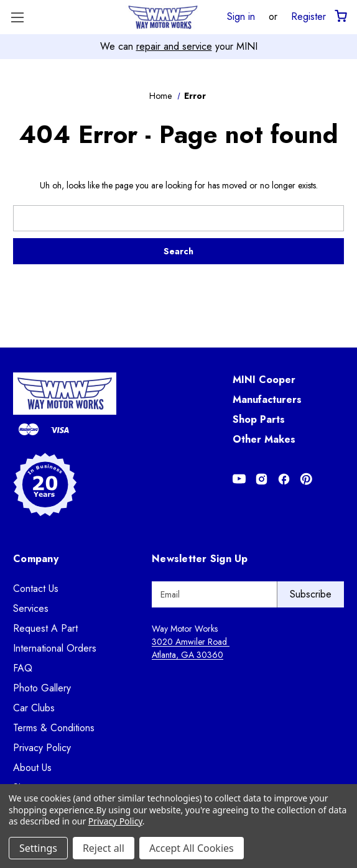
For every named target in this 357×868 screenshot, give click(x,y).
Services (31, 608)
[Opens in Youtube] (239, 479)
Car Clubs (34, 708)
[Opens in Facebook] (284, 479)
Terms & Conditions (54, 728)
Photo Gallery (42, 688)
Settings (38, 848)
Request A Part (45, 628)
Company (36, 559)
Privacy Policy (42, 748)
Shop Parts (259, 419)
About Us (32, 768)
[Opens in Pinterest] (306, 479)
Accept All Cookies (192, 848)
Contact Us (36, 589)
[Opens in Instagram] (262, 479)
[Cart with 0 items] (340, 16)
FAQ (23, 668)
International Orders (55, 648)
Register (308, 16)
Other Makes (264, 439)
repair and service (174, 46)
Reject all (104, 848)
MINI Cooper (264, 380)
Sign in (241, 16)
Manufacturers (267, 399)
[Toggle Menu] (17, 17)
